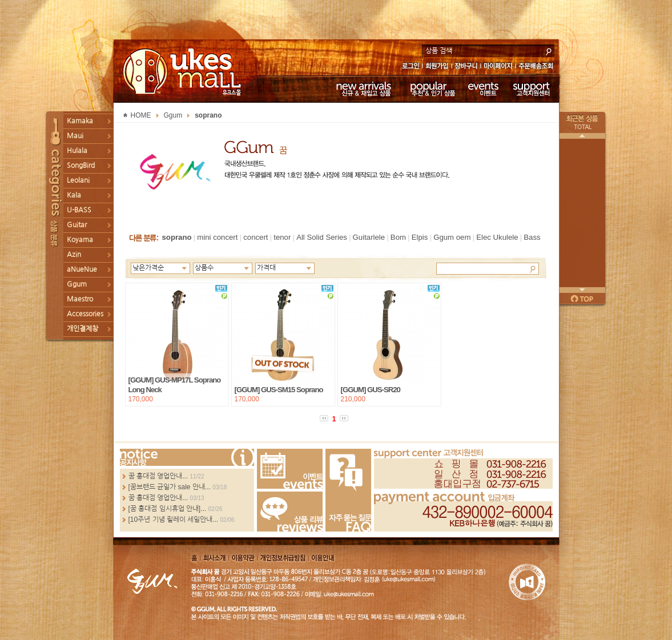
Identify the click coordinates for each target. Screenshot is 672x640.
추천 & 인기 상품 (432, 88)
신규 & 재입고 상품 (362, 88)
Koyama (80, 240)
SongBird (81, 166)
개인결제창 (83, 329)
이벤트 (483, 88)
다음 (582, 290)
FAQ (348, 490)
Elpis (420, 237)
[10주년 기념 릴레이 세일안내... (174, 520)
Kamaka (80, 121)
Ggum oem (452, 237)
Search (533, 268)
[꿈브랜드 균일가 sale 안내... (170, 487)
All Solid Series (322, 237)
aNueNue (82, 269)
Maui (75, 136)
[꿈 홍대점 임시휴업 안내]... (168, 509)
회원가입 (438, 67)
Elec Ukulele (497, 237)
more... (187, 457)
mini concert (217, 237)
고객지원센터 (532, 88)
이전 (582, 136)
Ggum (77, 284)
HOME (141, 115)
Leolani (78, 180)
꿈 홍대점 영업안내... (158, 476)
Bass (532, 237)
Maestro (80, 299)
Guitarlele (369, 237)
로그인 (410, 67)
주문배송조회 (538, 67)
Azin (74, 255)
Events (290, 469)
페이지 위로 (582, 299)
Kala (74, 195)
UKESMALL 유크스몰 (184, 71)
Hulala (77, 151)
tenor (282, 237)
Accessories (85, 314)
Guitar (77, 225)
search (549, 50)
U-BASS (79, 210)
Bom (398, 237)
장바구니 (466, 67)
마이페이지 (498, 67)
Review (290, 512)
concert (255, 237)
